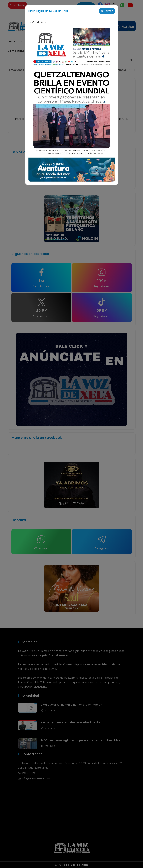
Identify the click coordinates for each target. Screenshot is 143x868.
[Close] (107, 11)
